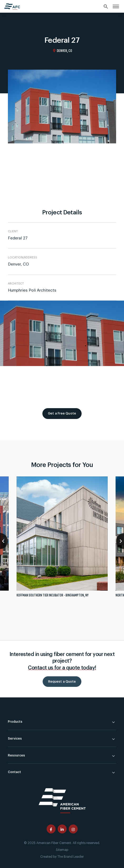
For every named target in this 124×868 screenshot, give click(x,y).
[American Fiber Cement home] (12, 7)
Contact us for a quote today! (62, 668)
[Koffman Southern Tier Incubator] (62, 539)
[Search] (106, 7)
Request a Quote (62, 682)
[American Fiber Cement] (62, 800)
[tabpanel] (62, 539)
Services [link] (15, 739)
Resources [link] (16, 755)
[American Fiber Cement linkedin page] (62, 829)
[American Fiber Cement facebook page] (51, 829)
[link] (116, 6)
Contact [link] (14, 772)
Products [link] (15, 722)
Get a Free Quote (62, 413)
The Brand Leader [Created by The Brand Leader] (71, 857)
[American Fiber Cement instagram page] (73, 829)
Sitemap (62, 850)
